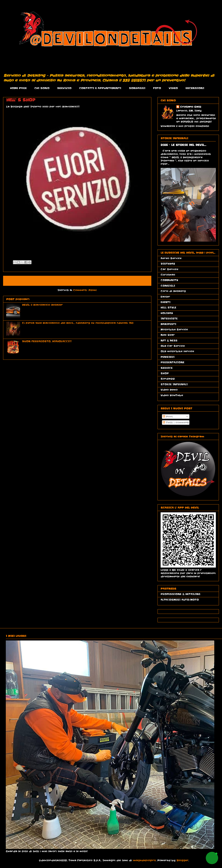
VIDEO (173, 88)
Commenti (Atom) (85, 290)
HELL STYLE (168, 308)
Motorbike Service (174, 330)
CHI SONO (42, 88)
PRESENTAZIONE (172, 362)
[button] (212, 858)
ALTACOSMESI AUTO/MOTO (180, 600)
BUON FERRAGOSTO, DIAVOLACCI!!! (47, 341)
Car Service (169, 269)
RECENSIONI (195, 88)
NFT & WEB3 (169, 341)
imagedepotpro (144, 860)
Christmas (168, 275)
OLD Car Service (173, 346)
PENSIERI (168, 357)
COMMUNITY (169, 280)
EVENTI (166, 302)
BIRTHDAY (168, 264)
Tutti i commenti (176, 423)
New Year (168, 335)
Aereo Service (171, 258)
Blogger (182, 860)
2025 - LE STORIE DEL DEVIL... (183, 145)
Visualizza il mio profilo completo (185, 126)
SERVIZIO (64, 88)
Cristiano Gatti (191, 107)
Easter (165, 297)
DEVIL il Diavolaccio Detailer (42, 305)
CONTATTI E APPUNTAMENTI (100, 88)
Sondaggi (168, 379)
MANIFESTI (168, 324)
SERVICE (167, 368)
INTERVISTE (169, 319)
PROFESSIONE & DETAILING (180, 594)
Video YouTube (172, 395)
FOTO (157, 88)
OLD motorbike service (177, 351)
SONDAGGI (137, 88)
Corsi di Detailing (173, 291)
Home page (77, 281)
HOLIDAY (167, 313)
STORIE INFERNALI (174, 384)
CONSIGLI (168, 286)
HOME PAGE (18, 88)
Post (168, 417)
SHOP (165, 373)
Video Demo (169, 390)
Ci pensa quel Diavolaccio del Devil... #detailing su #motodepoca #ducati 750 (78, 323)
